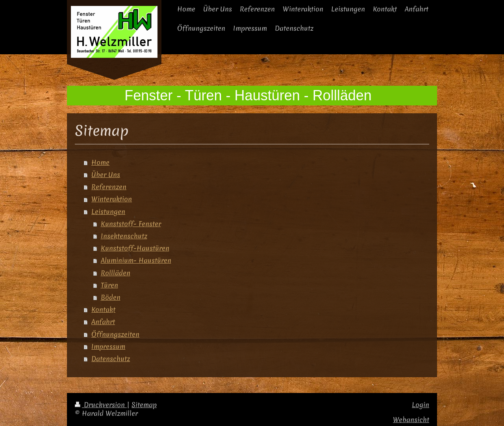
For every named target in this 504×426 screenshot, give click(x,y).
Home (100, 162)
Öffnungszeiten (115, 334)
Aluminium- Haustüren (136, 260)
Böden (111, 297)
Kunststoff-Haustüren (135, 248)
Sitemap (144, 405)
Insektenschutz (124, 236)
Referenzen (109, 187)
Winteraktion (112, 199)
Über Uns (106, 175)
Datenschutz (111, 359)
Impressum (108, 347)
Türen (109, 285)
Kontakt (103, 310)
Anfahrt (103, 322)
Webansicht (411, 420)
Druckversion (101, 405)
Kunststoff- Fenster (131, 224)
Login (421, 405)
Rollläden (116, 273)
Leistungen (108, 212)
